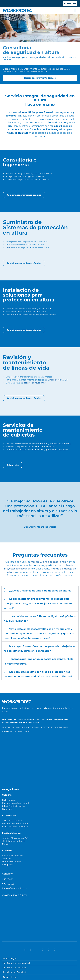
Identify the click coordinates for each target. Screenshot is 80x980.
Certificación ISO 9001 (15, 895)
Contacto (7, 874)
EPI (66, 380)
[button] (75, 11)
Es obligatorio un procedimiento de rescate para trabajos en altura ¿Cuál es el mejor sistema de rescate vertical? (38, 603)
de (35, 383)
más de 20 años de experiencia (48, 562)
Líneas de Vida (55, 380)
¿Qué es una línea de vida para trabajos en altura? (40, 591)
